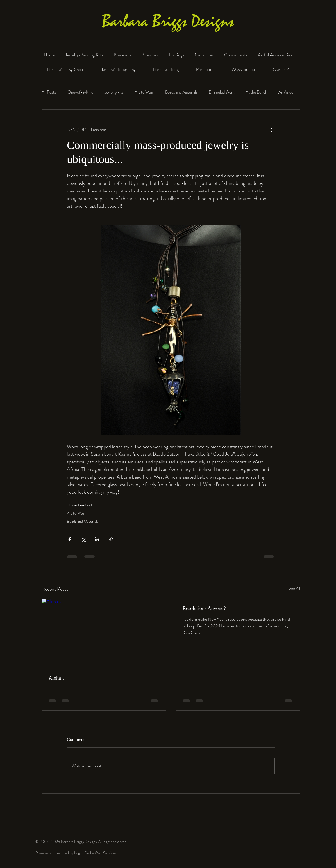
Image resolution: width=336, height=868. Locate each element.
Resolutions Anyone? (204, 608)
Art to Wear (144, 92)
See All (294, 588)
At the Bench (256, 92)
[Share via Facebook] (70, 539)
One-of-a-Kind (80, 92)
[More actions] (271, 130)
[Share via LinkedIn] (97, 539)
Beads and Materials (181, 92)
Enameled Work (222, 92)
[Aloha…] (104, 634)
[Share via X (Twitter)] (83, 539)
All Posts (49, 92)
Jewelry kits (114, 92)
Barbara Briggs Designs (168, 21)
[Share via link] (111, 539)
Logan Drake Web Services (95, 853)
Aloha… (57, 678)
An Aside (286, 92)
